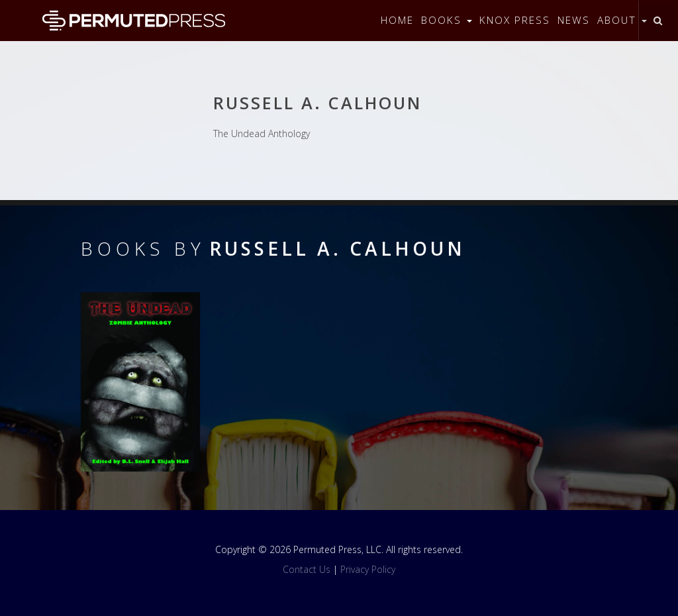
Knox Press (515, 20)
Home (397, 20)
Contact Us (307, 569)
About (622, 20)
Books (447, 20)
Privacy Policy (368, 569)
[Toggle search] (658, 21)
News (574, 20)
